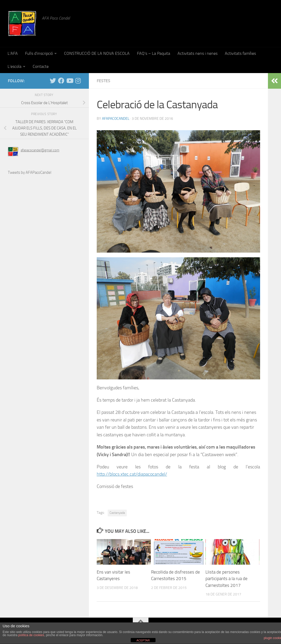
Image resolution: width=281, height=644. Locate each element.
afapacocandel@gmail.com (40, 150)
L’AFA (13, 53)
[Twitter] (53, 81)
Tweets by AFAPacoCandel (30, 172)
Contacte (41, 66)
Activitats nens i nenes (197, 53)
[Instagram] (78, 81)
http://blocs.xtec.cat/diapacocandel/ (132, 474)
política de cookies (31, 635)
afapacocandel (116, 119)
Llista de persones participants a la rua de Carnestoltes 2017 (226, 579)
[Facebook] (61, 81)
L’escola (15, 66)
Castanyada (117, 513)
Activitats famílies (240, 53)
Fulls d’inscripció (39, 53)
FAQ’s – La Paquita (154, 53)
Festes (104, 81)
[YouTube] (70, 81)
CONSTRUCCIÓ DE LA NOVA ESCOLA (97, 53)
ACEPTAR (143, 640)
